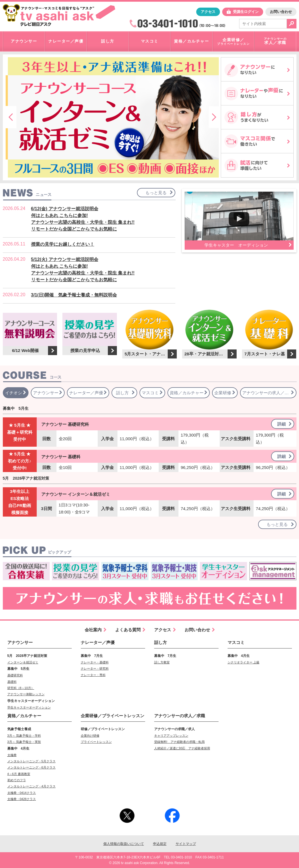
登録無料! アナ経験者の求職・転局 (179, 742)
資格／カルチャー (24, 716)
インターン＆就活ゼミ (23, 662)
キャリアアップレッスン (171, 736)
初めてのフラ (17, 780)
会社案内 (93, 630)
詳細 (281, 424)
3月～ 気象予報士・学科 (24, 736)
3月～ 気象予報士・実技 (24, 742)
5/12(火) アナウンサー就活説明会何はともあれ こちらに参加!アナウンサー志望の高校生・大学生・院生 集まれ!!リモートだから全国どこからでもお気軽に (83, 270)
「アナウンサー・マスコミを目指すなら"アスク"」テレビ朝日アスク (59, 15)
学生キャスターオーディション (29, 707)
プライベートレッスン (96, 742)
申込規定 (160, 844)
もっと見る (156, 193)
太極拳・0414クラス (22, 793)
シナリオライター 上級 (244, 662)
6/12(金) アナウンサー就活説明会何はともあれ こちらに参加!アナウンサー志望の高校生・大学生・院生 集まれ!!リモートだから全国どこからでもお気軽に (83, 219)
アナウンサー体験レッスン (26, 694)
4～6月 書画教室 (19, 774)
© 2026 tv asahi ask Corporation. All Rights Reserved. (149, 863)
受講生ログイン (246, 12)
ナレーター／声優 (98, 642)
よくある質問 (128, 630)
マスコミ (236, 642)
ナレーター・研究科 (95, 668)
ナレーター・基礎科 (95, 662)
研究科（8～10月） (21, 688)
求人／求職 (180, 716)
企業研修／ (113, 716)
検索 (292, 24)
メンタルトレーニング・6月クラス (31, 767)
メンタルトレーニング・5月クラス (31, 761)
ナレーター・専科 (93, 675)
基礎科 (12, 682)
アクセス (208, 12)
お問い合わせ (281, 12)
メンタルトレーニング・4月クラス (31, 786)
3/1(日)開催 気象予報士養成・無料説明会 (74, 295)
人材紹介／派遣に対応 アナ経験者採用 (182, 748)
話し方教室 (162, 662)
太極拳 (12, 755)
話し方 (161, 642)
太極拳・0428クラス (22, 799)
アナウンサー (20, 642)
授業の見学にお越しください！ (63, 244)
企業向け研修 (90, 736)
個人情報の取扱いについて (124, 844)
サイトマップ (186, 844)
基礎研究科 (15, 675)
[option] (112, 117)
